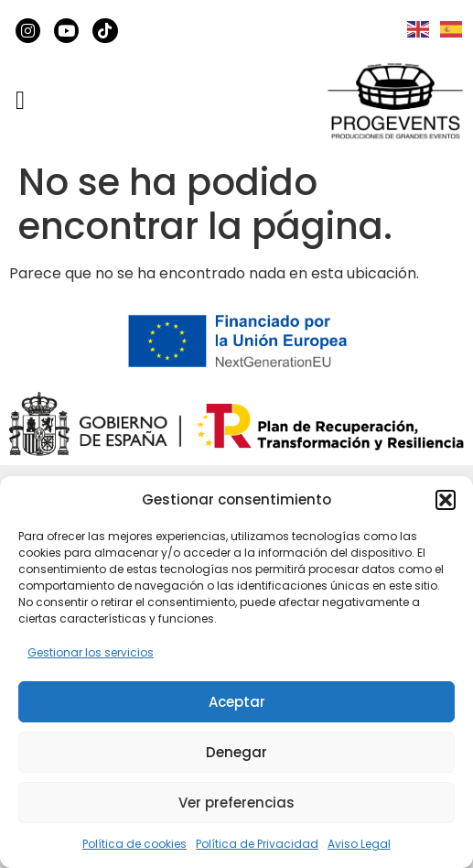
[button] (446, 500)
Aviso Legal (359, 844)
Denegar (236, 752)
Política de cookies (134, 844)
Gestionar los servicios (91, 652)
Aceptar (237, 702)
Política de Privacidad (257, 844)
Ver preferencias (236, 803)
